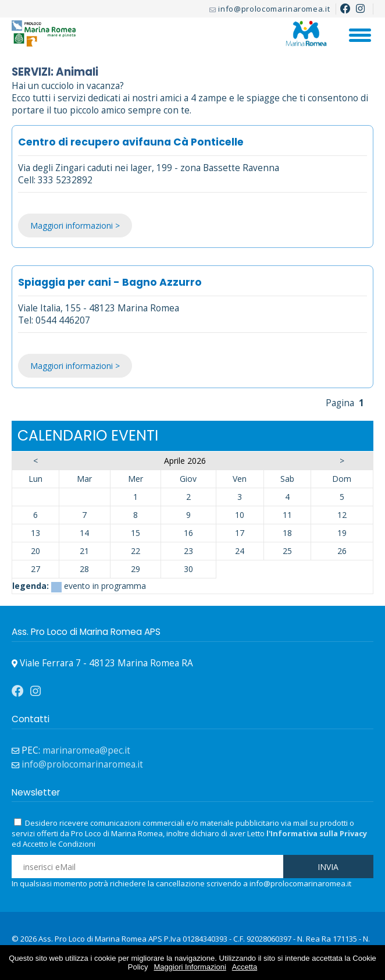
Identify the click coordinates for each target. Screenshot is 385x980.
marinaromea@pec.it (86, 750)
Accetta (245, 967)
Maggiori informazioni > (75, 226)
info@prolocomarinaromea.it (274, 9)
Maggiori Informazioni (190, 967)
